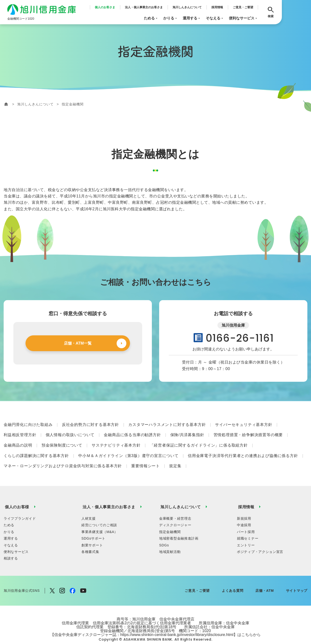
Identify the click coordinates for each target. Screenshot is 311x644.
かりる (171, 18)
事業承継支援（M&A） (100, 521)
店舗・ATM (265, 580)
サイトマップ (297, 580)
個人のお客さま (105, 7)
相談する (11, 547)
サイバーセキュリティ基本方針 (244, 424)
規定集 (175, 459)
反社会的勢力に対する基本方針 (91, 424)
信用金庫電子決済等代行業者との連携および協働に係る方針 (243, 450)
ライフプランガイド (20, 507)
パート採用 (246, 521)
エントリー (246, 534)
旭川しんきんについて (187, 7)
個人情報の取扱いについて (70, 433)
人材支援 (89, 507)
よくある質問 (233, 580)
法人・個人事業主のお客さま (144, 7)
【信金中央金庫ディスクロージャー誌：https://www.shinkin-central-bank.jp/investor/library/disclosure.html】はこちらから (155, 623)
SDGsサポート (93, 527)
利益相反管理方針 (20, 433)
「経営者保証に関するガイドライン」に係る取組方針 (199, 441)
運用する (192, 18)
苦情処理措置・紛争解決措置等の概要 (248, 433)
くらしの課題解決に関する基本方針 (36, 450)
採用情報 (217, 7)
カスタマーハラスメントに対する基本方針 (167, 424)
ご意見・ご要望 (243, 7)
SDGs (164, 534)
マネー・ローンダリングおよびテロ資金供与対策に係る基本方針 (63, 459)
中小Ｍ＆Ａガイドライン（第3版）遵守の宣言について (128, 450)
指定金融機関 (170, 521)
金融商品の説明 (18, 441)
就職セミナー (248, 527)
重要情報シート (146, 459)
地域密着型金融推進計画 (179, 527)
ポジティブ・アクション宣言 (260, 541)
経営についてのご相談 (99, 514)
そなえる (215, 18)
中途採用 (244, 514)
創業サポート (92, 534)
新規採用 (244, 507)
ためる (151, 18)
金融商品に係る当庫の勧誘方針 (132, 433)
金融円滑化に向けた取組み (28, 424)
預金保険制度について (62, 441)
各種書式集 (90, 541)
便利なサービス (243, 18)
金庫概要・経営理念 (175, 507)
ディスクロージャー (175, 514)
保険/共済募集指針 (187, 433)
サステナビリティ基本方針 (116, 441)
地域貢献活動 (170, 541)
